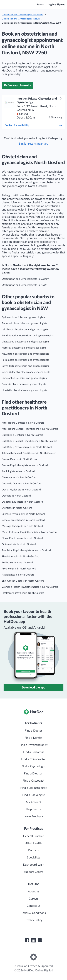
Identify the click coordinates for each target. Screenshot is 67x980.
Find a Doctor (33, 731)
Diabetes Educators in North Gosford (22, 502)
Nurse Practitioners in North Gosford (22, 538)
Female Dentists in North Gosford (20, 459)
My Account (34, 802)
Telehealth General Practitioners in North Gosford (29, 453)
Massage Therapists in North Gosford (22, 526)
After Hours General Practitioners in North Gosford (30, 429)
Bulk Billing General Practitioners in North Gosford (30, 441)
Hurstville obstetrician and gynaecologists (24, 390)
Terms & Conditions (33, 913)
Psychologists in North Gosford (19, 569)
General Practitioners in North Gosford (23, 520)
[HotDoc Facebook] (27, 940)
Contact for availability (33, 125)
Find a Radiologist (33, 795)
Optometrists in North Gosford (19, 544)
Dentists (33, 850)
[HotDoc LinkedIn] (34, 940)
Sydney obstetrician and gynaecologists (23, 317)
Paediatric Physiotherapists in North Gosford (26, 551)
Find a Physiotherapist (33, 745)
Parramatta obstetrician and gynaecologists (25, 360)
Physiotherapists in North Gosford (21, 557)
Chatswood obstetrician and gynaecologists (26, 342)
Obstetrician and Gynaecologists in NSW (21, 19)
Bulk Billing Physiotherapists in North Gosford (27, 447)
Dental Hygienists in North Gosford (21, 490)
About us (34, 892)
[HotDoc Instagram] (40, 940)
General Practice (33, 836)
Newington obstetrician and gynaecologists (25, 354)
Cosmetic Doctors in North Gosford (22, 484)
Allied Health (33, 843)
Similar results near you (34, 144)
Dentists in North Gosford (16, 496)
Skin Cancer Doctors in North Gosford (23, 581)
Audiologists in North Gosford (18, 472)
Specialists (34, 858)
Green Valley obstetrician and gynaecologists (26, 372)
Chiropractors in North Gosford (19, 478)
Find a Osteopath (34, 781)
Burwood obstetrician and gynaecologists (24, 324)
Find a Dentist (33, 738)
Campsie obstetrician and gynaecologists (24, 384)
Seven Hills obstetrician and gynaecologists (25, 366)
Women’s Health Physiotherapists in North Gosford (30, 587)
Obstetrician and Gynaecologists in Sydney (25, 279)
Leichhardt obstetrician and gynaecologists (25, 330)
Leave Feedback (33, 816)
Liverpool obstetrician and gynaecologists (24, 378)
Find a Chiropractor (34, 759)
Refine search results (18, 85)
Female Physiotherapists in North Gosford (25, 465)
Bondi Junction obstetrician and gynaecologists (28, 336)
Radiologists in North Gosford (18, 575)
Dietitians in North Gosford (17, 508)
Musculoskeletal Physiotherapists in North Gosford (30, 532)
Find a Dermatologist (33, 788)
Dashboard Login (34, 865)
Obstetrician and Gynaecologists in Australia (23, 15)
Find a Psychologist (34, 766)
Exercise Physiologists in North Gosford (23, 514)
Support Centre (33, 872)
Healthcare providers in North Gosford (23, 593)
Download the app (33, 688)
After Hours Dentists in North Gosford (23, 423)
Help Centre (33, 809)
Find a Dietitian (34, 774)
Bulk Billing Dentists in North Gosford (23, 435)
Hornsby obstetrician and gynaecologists (24, 348)
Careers (34, 899)
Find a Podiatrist (34, 752)
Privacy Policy (33, 920)
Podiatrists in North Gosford (17, 563)
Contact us (33, 906)
